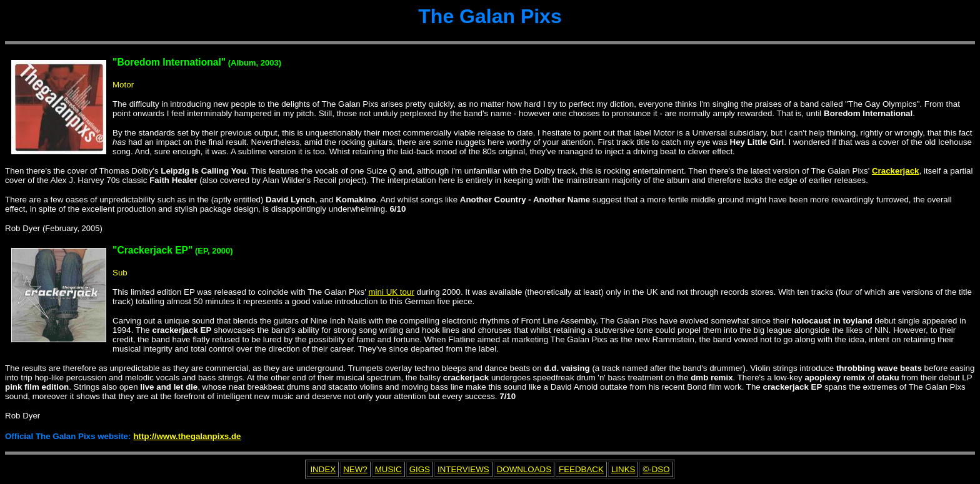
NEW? (355, 469)
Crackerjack (896, 171)
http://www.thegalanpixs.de (187, 436)
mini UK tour (392, 292)
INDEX (323, 469)
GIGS (420, 469)
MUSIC (388, 469)
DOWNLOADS (524, 469)
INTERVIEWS (463, 469)
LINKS (623, 469)
